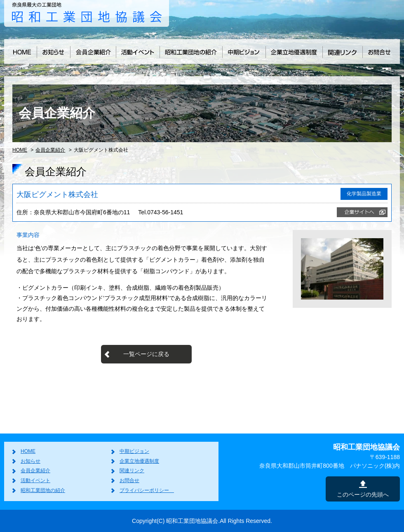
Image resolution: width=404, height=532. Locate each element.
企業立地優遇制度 (139, 461)
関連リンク (132, 471)
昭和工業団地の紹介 (43, 490)
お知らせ (31, 461)
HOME (20, 150)
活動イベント (35, 480)
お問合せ (129, 480)
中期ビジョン (134, 451)
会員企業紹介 (50, 150)
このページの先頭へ (363, 495)
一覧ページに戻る (146, 354)
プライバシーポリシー (147, 490)
